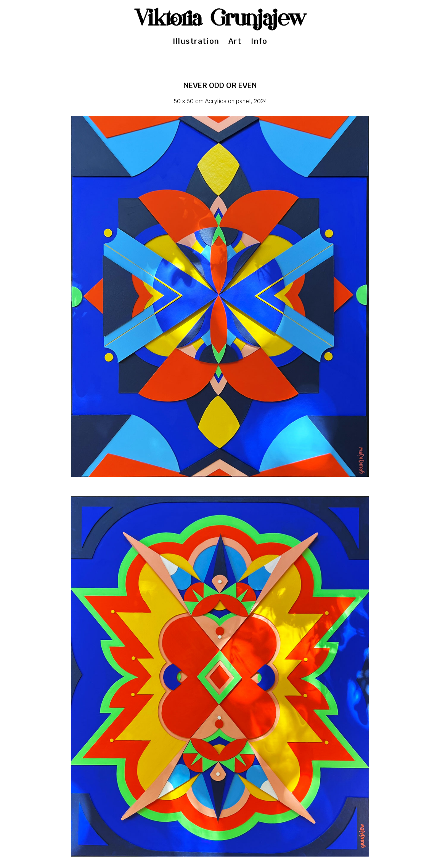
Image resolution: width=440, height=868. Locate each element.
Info (259, 41)
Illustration (196, 41)
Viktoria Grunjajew (220, 19)
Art (235, 41)
